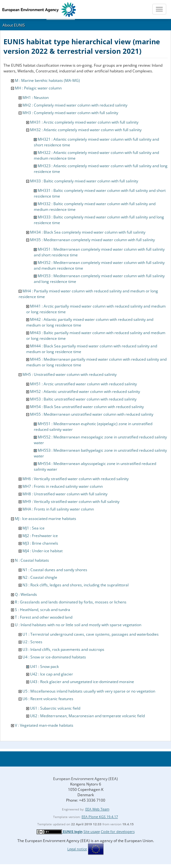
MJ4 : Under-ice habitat (43, 551)
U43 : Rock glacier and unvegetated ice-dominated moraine (82, 682)
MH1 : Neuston (36, 98)
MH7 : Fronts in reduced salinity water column (63, 486)
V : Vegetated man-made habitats (44, 725)
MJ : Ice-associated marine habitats (46, 519)
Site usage (92, 831)
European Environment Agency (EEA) (85, 779)
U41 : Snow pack (44, 666)
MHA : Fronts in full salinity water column (58, 509)
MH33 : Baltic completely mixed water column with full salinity (84, 181)
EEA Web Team (97, 809)
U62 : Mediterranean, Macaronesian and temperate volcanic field (87, 716)
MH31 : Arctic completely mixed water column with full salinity (84, 122)
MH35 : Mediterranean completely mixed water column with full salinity (92, 240)
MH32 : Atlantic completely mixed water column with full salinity (86, 130)
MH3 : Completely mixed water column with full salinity (70, 113)
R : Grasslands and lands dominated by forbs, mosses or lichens (71, 602)
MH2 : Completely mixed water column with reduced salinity (75, 105)
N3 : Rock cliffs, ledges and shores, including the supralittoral (76, 585)
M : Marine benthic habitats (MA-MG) (47, 80)
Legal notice (77, 849)
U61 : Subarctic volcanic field (55, 708)
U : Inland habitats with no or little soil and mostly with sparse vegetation (78, 625)
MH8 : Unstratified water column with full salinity (65, 494)
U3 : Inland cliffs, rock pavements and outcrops (63, 649)
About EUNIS (14, 25)
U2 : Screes (32, 642)
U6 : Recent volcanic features (48, 699)
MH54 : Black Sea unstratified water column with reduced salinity (87, 407)
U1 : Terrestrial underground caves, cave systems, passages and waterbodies (91, 634)
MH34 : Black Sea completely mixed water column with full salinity (88, 232)
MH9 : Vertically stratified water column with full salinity (71, 501)
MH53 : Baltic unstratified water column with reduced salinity (83, 399)
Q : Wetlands (26, 594)
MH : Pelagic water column (38, 88)
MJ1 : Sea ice (34, 528)
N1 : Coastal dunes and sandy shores (55, 570)
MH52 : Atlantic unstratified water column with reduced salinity (85, 391)
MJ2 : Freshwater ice (40, 536)
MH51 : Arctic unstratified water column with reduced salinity (83, 384)
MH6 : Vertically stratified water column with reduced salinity (76, 479)
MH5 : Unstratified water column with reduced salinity (70, 374)
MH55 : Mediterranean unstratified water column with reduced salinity (92, 414)
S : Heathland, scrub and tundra (43, 610)
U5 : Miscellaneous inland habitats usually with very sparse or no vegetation (89, 691)
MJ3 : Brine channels (40, 543)
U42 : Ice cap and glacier (52, 674)
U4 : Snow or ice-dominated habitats (54, 657)
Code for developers (118, 831)
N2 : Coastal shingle (40, 577)
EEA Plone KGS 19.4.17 (100, 817)
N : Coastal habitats (32, 560)
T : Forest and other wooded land (44, 617)
